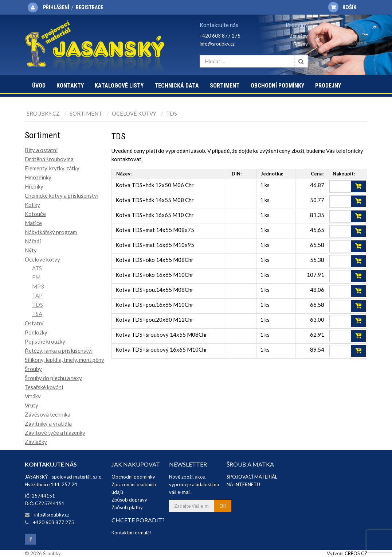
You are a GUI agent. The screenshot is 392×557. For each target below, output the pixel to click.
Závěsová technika (48, 414)
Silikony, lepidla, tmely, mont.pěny (64, 360)
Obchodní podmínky (277, 86)
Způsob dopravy (129, 500)
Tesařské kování (44, 387)
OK (223, 506)
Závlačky (36, 442)
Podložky (36, 332)
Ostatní (34, 323)
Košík (342, 7)
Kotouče (35, 214)
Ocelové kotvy (134, 113)
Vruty (32, 405)
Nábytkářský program (51, 232)
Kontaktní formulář (131, 533)
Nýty (31, 250)
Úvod (39, 86)
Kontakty (70, 86)
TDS (172, 113)
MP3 (38, 286)
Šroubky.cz (43, 113)
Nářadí (33, 241)
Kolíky (32, 205)
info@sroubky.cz (217, 44)
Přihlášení (56, 7)
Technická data (177, 86)
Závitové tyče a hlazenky (55, 433)
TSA (37, 314)
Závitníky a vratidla (48, 423)
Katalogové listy (119, 86)
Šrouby (33, 369)
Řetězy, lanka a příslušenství (59, 351)
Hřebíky (34, 186)
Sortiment (225, 86)
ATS (37, 268)
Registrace (89, 7)
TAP (37, 295)
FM (36, 277)
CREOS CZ (356, 553)
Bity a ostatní (41, 150)
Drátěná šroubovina (49, 159)
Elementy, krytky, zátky (52, 168)
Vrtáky (33, 396)
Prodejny (328, 86)
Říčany (301, 44)
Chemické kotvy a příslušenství (62, 196)
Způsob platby (127, 507)
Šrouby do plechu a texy (53, 378)
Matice (33, 223)
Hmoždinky (38, 177)
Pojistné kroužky (45, 341)
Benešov (299, 36)
